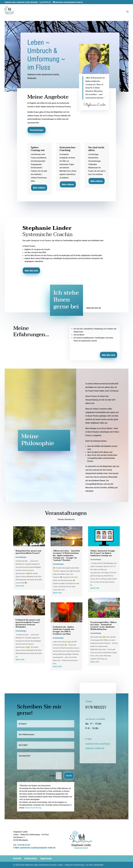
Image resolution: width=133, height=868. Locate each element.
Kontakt (17, 858)
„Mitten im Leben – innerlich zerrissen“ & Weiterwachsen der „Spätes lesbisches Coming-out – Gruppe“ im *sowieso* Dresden (66, 556)
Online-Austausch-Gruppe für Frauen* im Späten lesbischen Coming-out (103, 553)
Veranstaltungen (37, 130)
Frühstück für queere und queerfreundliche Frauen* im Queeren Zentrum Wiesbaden (28, 623)
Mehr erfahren (39, 188)
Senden (69, 776)
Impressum (46, 858)
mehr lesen (20, 586)
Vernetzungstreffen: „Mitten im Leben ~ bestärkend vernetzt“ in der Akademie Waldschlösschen (103, 626)
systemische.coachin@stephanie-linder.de (38, 848)
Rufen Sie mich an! (94, 308)
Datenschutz (31, 858)
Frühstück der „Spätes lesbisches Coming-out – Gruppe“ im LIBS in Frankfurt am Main (64, 630)
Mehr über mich (31, 271)
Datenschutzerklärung (33, 808)
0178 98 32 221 (24, 845)
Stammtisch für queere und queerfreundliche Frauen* (28, 552)
